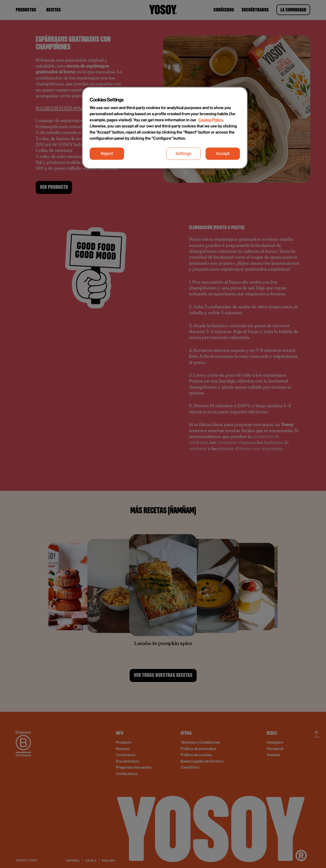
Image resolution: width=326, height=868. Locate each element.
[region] (165, 128)
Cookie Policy (211, 120)
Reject (107, 154)
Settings (183, 154)
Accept (223, 154)
